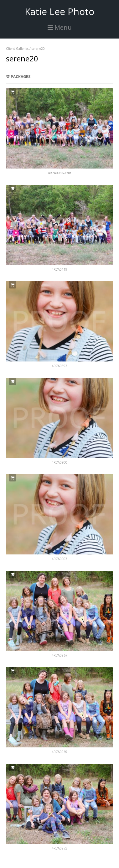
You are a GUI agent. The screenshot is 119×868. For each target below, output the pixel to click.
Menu (60, 27)
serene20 (38, 49)
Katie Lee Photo (59, 11)
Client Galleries (17, 49)
